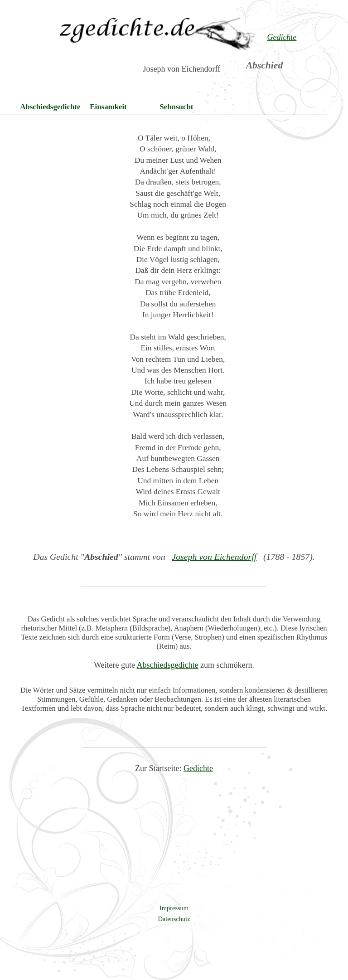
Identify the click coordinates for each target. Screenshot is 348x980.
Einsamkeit (108, 107)
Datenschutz (174, 919)
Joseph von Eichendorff (214, 557)
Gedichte (198, 768)
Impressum (174, 908)
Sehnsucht (176, 107)
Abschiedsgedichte (50, 107)
